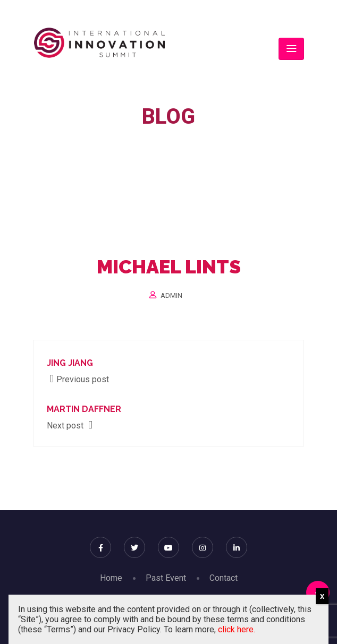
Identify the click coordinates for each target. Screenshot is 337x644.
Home (107, 145)
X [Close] (322, 596)
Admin (171, 295)
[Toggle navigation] (291, 49)
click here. (237, 629)
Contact (224, 578)
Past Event (166, 578)
